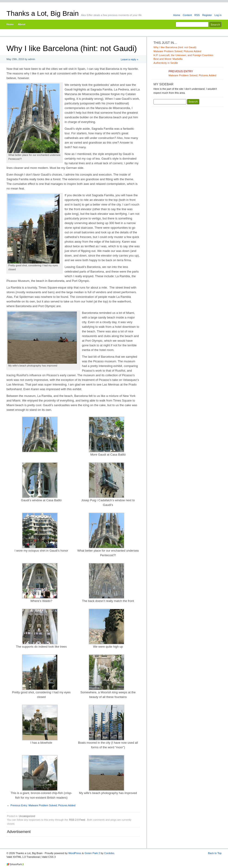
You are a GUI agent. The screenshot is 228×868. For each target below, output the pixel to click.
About (22, 24)
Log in (218, 15)
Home (177, 15)
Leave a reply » (130, 59)
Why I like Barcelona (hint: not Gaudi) (175, 47)
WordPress (75, 853)
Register (207, 15)
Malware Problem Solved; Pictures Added (43, 805)
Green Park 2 (92, 853)
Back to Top (215, 853)
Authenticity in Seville (166, 63)
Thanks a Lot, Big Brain (43, 13)
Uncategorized (27, 816)
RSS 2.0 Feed (77, 820)
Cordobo (109, 853)
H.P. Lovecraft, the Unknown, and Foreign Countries (183, 55)
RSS (197, 15)
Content (187, 15)
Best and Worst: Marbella (168, 59)
